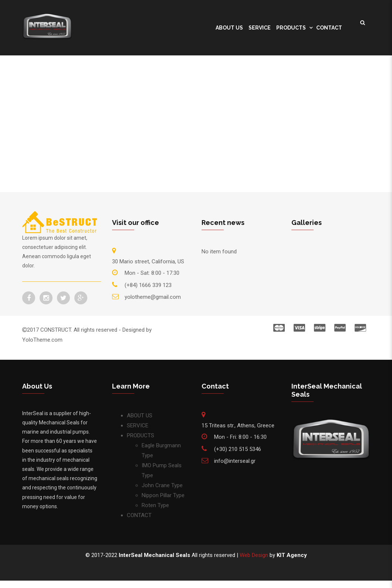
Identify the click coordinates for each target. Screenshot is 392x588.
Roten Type (155, 505)
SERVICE (260, 28)
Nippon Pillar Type (163, 495)
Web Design (254, 555)
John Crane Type (162, 485)
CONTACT (329, 28)
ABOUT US (229, 28)
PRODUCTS (291, 28)
